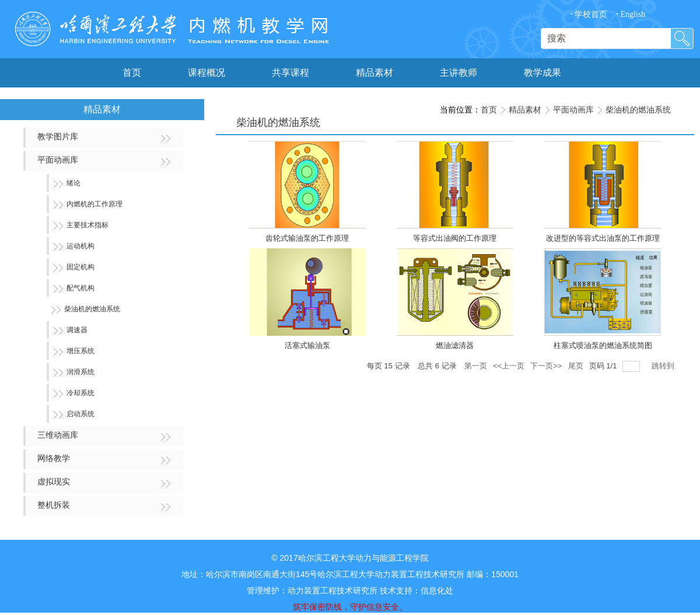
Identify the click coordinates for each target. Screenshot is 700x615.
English (631, 14)
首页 (489, 110)
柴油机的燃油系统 (638, 110)
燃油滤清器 (455, 345)
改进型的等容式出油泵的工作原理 (603, 238)
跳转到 (664, 366)
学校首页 (589, 14)
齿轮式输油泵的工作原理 (307, 238)
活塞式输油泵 (307, 345)
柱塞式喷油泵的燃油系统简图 (603, 345)
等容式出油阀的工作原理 (455, 238)
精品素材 (525, 110)
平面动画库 (573, 110)
